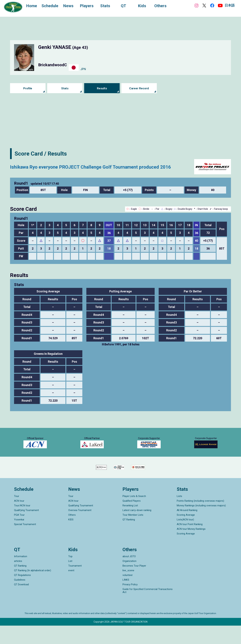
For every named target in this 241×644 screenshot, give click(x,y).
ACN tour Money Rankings (191, 547)
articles (18, 579)
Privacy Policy (130, 603)
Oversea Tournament (80, 528)
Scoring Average (186, 533)
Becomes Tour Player (134, 584)
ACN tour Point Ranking (190, 542)
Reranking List (130, 524)
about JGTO (129, 575)
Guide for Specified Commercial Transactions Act (148, 609)
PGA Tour (19, 533)
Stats (65, 88)
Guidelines (20, 598)
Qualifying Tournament (26, 528)
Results (102, 88)
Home (33, 6)
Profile (28, 88)
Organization (129, 579)
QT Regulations (22, 593)
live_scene (128, 589)
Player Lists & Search (134, 514)
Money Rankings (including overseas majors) (201, 524)
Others (72, 533)
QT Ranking (129, 538)
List (70, 579)
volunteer (128, 593)
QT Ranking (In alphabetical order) (33, 589)
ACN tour (19, 519)
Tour (17, 514)
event (71, 589)
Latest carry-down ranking (137, 528)
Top (70, 575)
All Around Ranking (187, 528)
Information (21, 575)
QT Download (21, 603)
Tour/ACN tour (22, 524)
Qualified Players (132, 519)
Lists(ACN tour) (185, 538)
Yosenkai (19, 538)
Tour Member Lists (133, 533)
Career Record (139, 88)
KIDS (71, 538)
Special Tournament (25, 542)
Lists (179, 514)
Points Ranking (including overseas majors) (200, 519)
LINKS (126, 598)
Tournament (75, 584)
